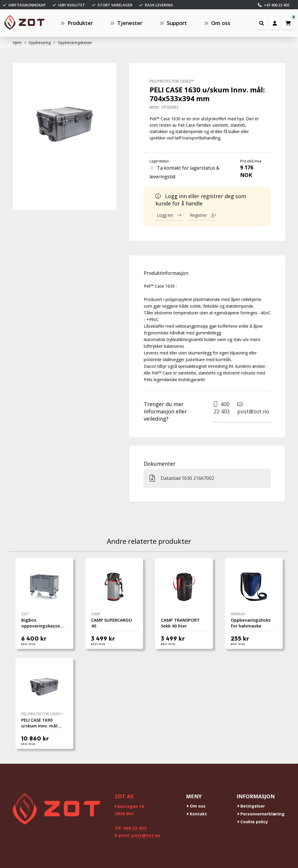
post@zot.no (253, 408)
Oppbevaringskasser (75, 43)
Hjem (17, 43)
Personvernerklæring (261, 814)
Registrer (203, 215)
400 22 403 (222, 408)
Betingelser (251, 806)
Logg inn (169, 215)
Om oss (196, 806)
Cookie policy (253, 822)
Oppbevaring (40, 43)
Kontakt (197, 814)
